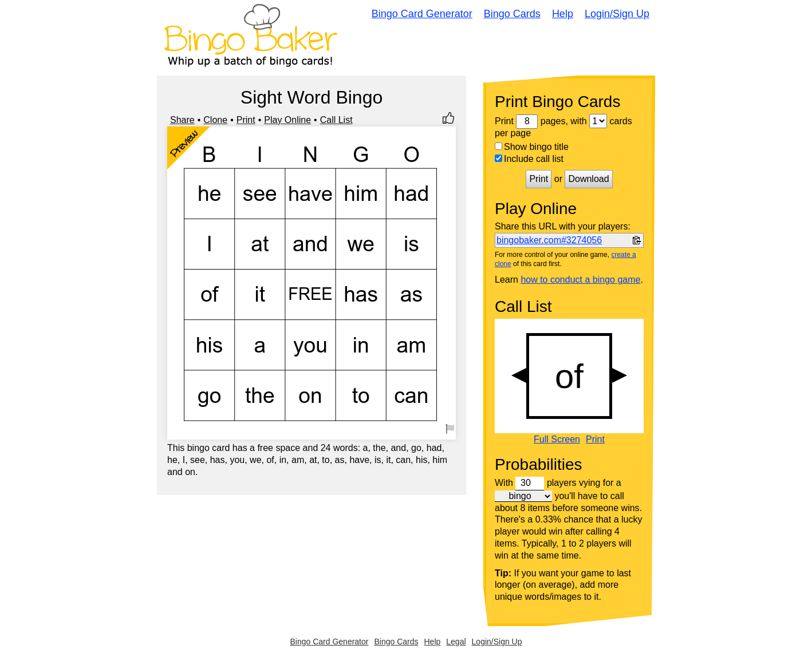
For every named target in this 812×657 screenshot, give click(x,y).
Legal (456, 642)
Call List (336, 120)
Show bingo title (532, 147)
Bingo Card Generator (422, 14)
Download (588, 179)
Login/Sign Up (617, 14)
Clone (215, 120)
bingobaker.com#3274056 (549, 240)
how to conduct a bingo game (580, 280)
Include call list (529, 159)
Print (246, 120)
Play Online (287, 120)
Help (563, 14)
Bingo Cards (512, 14)
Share (182, 120)
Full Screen (557, 440)
